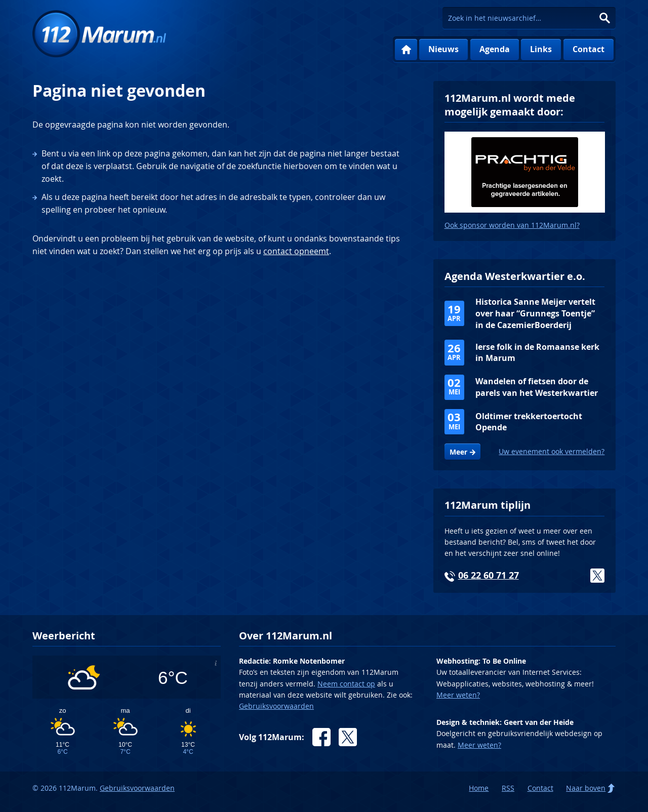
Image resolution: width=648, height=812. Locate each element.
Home (406, 50)
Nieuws (443, 49)
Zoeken (605, 18)
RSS (508, 788)
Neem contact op (346, 684)
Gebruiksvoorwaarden (276, 706)
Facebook (321, 737)
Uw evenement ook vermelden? (552, 451)
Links (541, 49)
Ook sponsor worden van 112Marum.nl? (512, 225)
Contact (589, 49)
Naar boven (586, 788)
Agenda (495, 49)
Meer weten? (458, 695)
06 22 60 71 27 (489, 575)
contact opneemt (296, 251)
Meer (458, 452)
